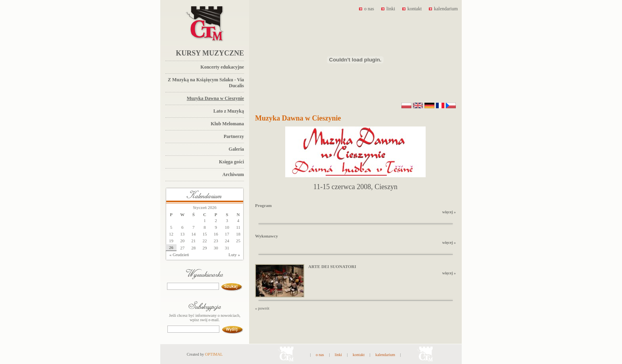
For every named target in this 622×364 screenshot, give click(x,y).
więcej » (449, 212)
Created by (205, 354)
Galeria (236, 149)
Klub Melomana (227, 124)
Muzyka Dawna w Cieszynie (215, 98)
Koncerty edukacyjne (222, 67)
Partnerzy (234, 136)
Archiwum (233, 174)
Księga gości (231, 162)
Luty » (234, 255)
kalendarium (443, 9)
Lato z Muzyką (229, 111)
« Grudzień (179, 255)
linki (388, 9)
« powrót (262, 308)
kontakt (412, 9)
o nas (367, 9)
